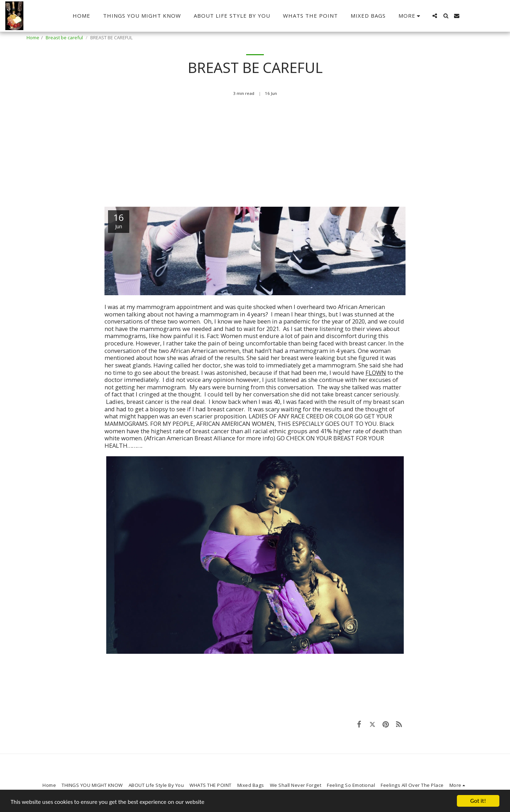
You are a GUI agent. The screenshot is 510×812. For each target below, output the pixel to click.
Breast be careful (65, 38)
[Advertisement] (255, 155)
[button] (435, 16)
